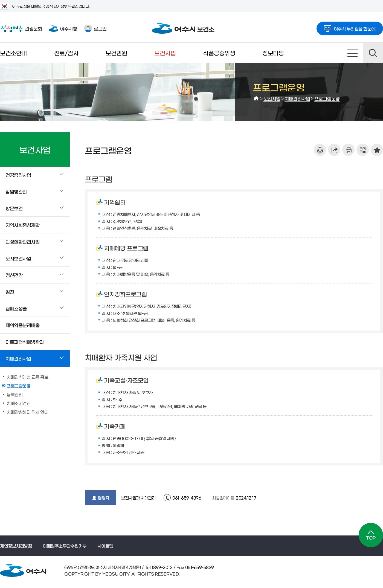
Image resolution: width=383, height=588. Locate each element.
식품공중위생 (219, 53)
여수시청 (63, 28)
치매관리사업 (297, 98)
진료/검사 (66, 53)
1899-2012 (161, 567)
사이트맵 (353, 53)
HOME (256, 99)
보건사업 (165, 53)
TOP (371, 535)
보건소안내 (13, 53)
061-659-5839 (199, 567)
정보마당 (273, 53)
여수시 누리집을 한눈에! (350, 27)
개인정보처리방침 (16, 546)
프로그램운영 (327, 98)
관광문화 (21, 28)
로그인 (95, 28)
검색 (373, 53)
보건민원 (116, 53)
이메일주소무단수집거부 (65, 546)
